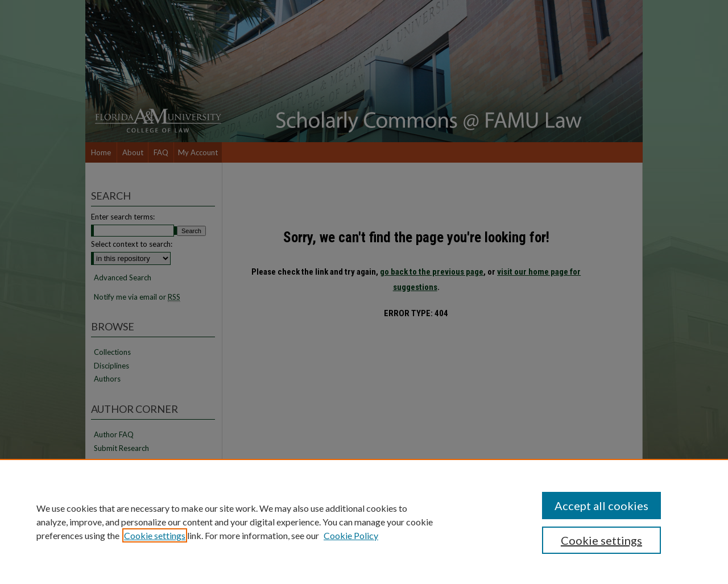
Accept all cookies (601, 506)
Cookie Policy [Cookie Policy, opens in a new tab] (351, 535)
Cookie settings (155, 535)
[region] (364, 521)
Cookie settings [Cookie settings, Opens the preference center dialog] (601, 540)
